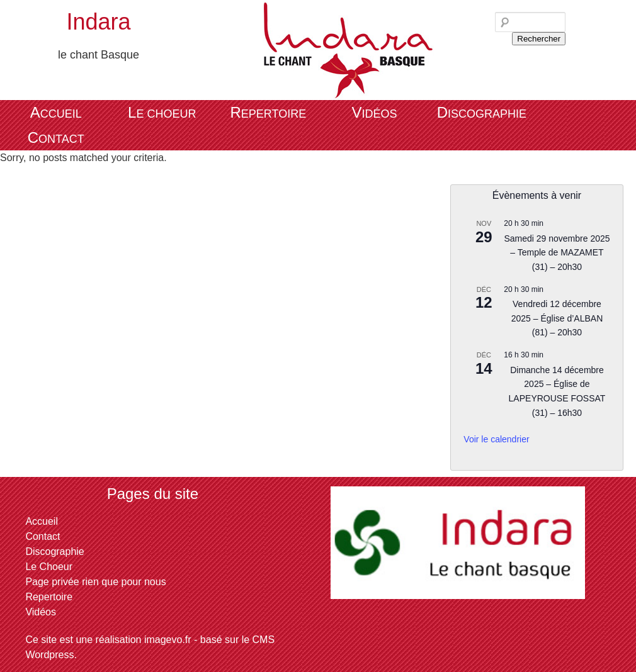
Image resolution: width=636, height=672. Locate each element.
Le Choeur (162, 112)
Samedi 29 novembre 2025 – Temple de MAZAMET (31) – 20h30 (557, 253)
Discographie (482, 112)
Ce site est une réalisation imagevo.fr (108, 640)
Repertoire (268, 112)
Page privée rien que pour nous (95, 582)
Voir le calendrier (496, 439)
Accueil (56, 112)
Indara (98, 22)
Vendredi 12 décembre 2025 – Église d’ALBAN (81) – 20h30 (557, 318)
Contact (56, 137)
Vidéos (374, 112)
